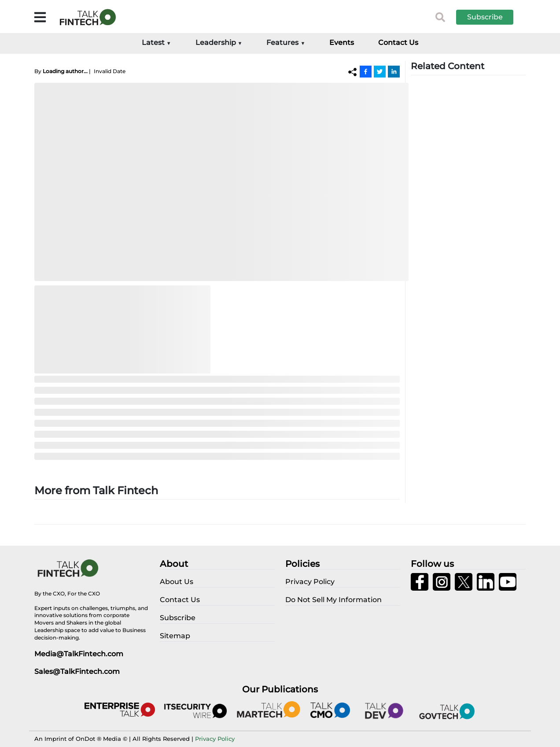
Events (342, 43)
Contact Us (398, 43)
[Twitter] (380, 71)
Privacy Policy (215, 739)
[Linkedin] (394, 71)
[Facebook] (366, 71)
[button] (491, 17)
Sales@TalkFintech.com (77, 671)
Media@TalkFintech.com (79, 654)
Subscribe (485, 17)
